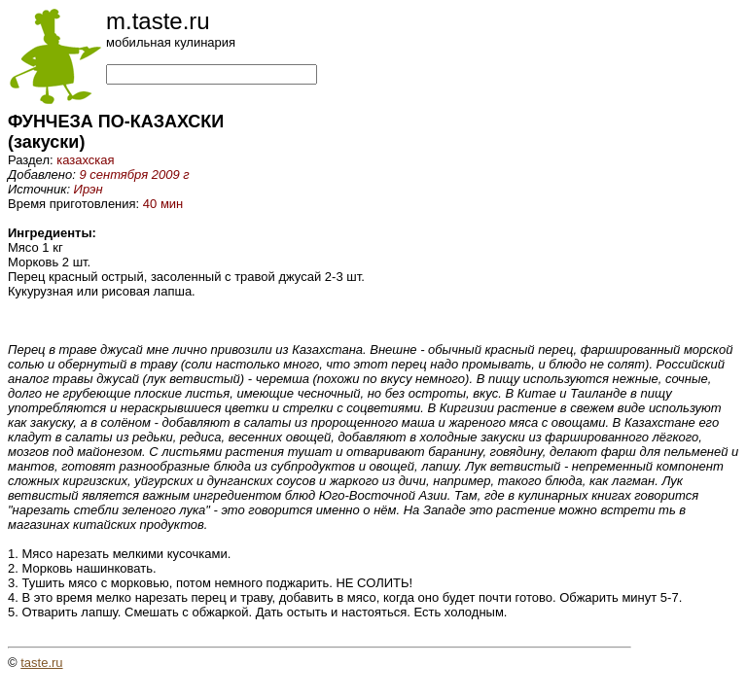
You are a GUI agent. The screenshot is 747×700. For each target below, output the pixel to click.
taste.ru (41, 663)
